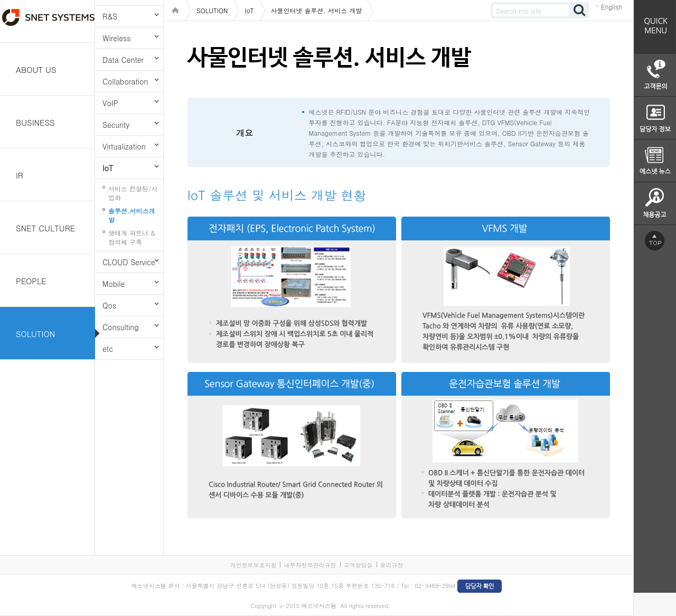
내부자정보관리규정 (310, 565)
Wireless (116, 38)
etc (108, 349)
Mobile (114, 284)
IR (20, 175)
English (612, 7)
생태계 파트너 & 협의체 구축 (132, 237)
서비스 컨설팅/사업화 (133, 193)
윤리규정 (392, 565)
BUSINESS (35, 122)
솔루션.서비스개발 (132, 215)
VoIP (110, 103)
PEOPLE (31, 281)
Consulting (121, 327)
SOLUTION (35, 334)
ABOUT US (36, 69)
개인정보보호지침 (253, 565)
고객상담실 (358, 565)
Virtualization (124, 146)
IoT (108, 168)
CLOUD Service (129, 262)
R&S (110, 16)
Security (116, 125)
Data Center (123, 60)
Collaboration (125, 81)
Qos (109, 305)
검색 (580, 10)
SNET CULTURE (45, 228)
